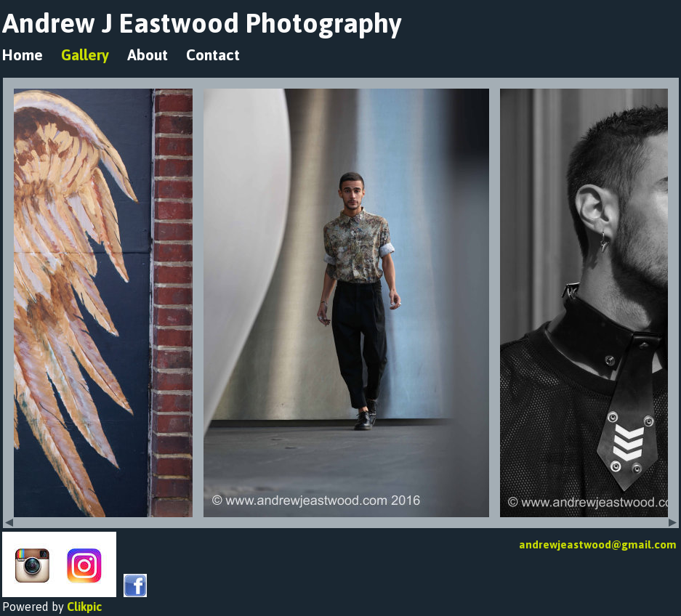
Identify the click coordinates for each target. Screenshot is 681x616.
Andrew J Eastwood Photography (202, 23)
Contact (213, 55)
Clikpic (84, 607)
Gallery (85, 55)
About (148, 55)
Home (23, 55)
